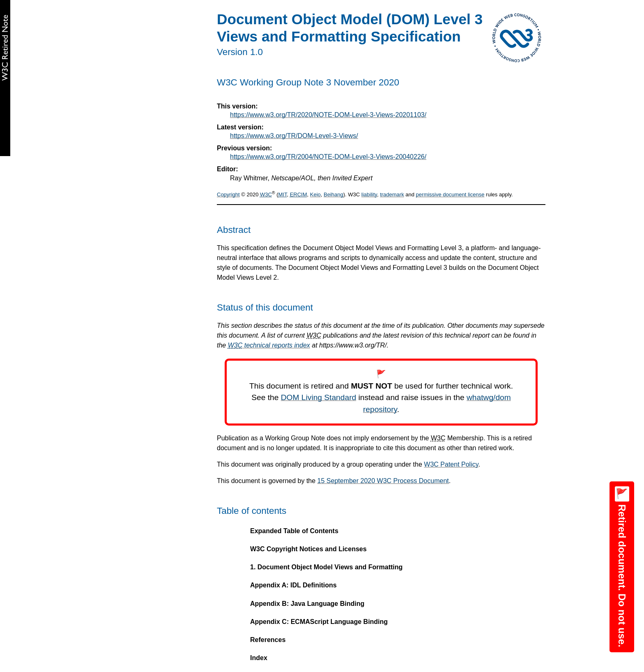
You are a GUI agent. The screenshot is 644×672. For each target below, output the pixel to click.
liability (369, 194)
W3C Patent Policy (451, 464)
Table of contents (252, 511)
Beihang (333, 194)
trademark (392, 194)
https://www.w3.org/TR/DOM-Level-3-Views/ (294, 136)
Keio (315, 194)
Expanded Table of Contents (294, 531)
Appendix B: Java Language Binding (307, 604)
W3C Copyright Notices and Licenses (308, 549)
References (268, 640)
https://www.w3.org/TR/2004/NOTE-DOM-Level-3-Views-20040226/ (328, 157)
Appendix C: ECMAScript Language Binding (319, 622)
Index (259, 658)
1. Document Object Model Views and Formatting (326, 567)
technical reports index (269, 345)
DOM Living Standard (319, 397)
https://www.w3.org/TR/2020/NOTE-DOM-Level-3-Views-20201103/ (328, 115)
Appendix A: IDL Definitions (293, 585)
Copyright (228, 194)
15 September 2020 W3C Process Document (383, 481)
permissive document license (450, 194)
